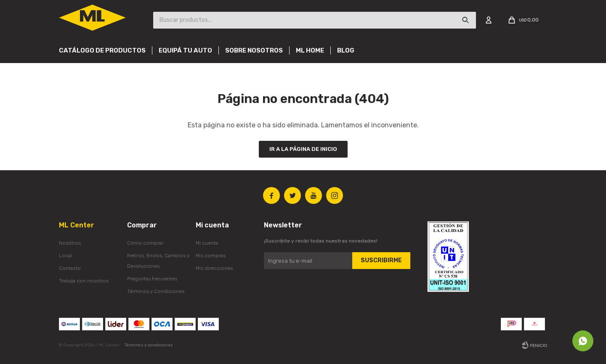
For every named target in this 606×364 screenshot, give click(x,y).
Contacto (70, 268)
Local (65, 256)
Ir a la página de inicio (303, 149)
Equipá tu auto (185, 50)
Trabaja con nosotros (84, 281)
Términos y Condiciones (156, 291)
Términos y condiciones (149, 345)
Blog (346, 50)
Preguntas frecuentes (152, 279)
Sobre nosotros (254, 50)
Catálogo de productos (102, 50)
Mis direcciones (214, 268)
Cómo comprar (145, 243)
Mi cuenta (207, 243)
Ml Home (310, 50)
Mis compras (211, 256)
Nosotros (70, 243)
